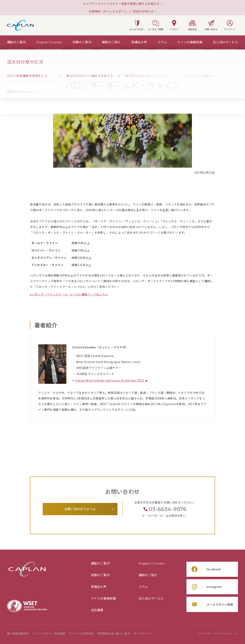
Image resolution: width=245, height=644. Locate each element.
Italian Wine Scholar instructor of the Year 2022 (110, 380)
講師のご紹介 (148, 575)
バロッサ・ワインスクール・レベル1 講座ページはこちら (70, 294)
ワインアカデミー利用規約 (49, 634)
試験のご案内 (100, 575)
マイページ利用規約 (81, 634)
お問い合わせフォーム (80, 509)
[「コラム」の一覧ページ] (24, 56)
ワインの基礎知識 (103, 599)
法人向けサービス (151, 599)
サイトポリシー (143, 634)
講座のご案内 (100, 563)
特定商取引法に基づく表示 (114, 634)
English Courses (151, 563)
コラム (143, 587)
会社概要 (97, 610)
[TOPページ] (12, 56)
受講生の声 (99, 587)
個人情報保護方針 (18, 634)
